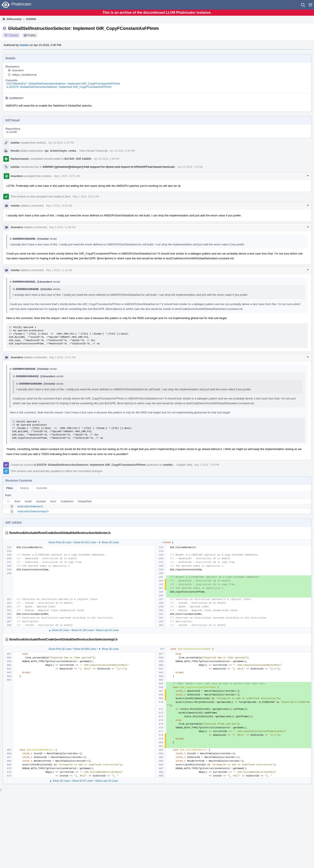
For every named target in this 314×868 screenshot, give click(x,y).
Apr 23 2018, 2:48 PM (107, 159)
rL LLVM (12, 132)
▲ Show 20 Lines (59, 630)
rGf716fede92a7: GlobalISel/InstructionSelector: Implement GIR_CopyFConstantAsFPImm (63, 84)
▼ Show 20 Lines (109, 542)
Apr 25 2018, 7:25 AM (190, 167)
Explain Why (184, 465)
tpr (47, 151)
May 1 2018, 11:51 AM (62, 357)
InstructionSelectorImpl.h (33, 511)
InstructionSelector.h (30, 506)
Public (32, 35)
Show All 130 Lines (83, 630)
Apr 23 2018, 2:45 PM (61, 143)
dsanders (18, 70)
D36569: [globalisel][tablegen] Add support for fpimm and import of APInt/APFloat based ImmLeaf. (109, 167)
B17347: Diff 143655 (78, 159)
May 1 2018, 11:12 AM (59, 270)
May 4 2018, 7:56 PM (206, 465)
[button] (310, 5)
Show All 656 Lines (85, 649)
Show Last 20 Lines (107, 630)
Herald (15, 151)
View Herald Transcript (93, 151)
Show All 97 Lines (83, 781)
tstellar (24, 45)
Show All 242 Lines (85, 542)
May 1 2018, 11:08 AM (62, 227)
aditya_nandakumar (24, 75)
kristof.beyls (59, 151)
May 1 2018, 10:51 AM (67, 176)
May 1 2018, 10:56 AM (59, 206)
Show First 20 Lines (60, 542)
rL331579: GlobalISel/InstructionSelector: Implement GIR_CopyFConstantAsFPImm (59, 87)
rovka (72, 151)
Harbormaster (20, 159)
